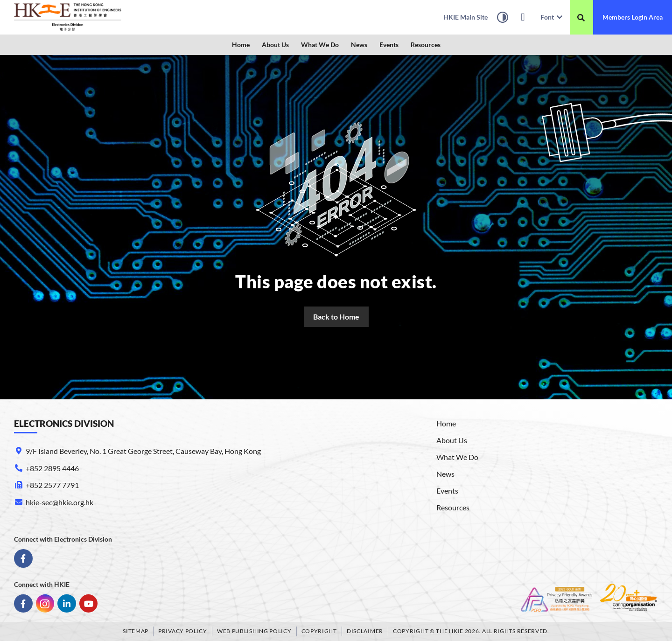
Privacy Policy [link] (183, 631)
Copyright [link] (319, 631)
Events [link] (389, 45)
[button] (275, 45)
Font (551, 17)
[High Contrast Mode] (503, 19)
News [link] (359, 45)
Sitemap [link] (136, 631)
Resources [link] (426, 45)
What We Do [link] (320, 45)
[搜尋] (581, 18)
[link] (68, 17)
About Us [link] (275, 45)
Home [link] (241, 45)
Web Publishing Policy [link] (254, 631)
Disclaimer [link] (365, 631)
